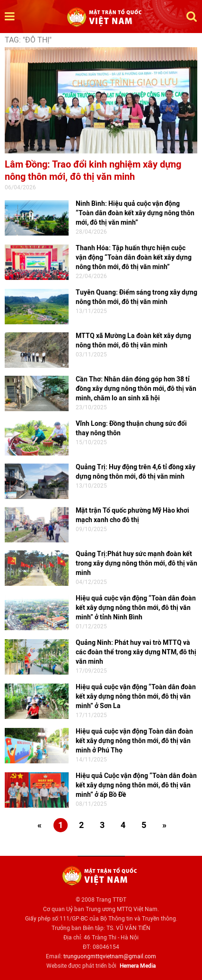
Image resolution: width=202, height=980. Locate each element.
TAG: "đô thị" (28, 40)
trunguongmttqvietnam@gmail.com (110, 956)
